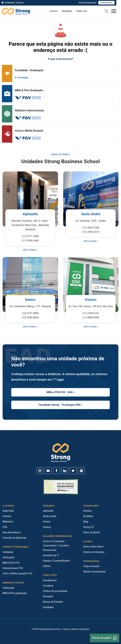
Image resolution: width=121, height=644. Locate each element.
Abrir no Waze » (30, 250)
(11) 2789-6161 (91, 313)
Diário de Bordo (92, 532)
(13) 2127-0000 (30, 313)
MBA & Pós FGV (11, 563)
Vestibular (8, 552)
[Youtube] (48, 471)
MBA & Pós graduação (15, 593)
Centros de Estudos (94, 552)
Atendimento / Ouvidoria (13, 3)
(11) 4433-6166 (91, 228)
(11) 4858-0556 (91, 318)
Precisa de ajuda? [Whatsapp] (105, 638)
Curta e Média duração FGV (17, 573)
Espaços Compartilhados (56, 561)
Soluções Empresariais (92, 3)
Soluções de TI (51, 555)
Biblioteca (8, 522)
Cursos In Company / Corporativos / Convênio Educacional (56, 546)
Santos (30, 300)
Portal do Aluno (111, 3)
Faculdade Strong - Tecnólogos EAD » (60, 405)
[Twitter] (73, 471)
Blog (86, 522)
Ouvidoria (48, 586)
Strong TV (89, 527)
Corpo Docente (91, 566)
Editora (47, 566)
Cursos (53, 11)
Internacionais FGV (13, 568)
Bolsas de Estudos (53, 602)
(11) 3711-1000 (30, 236)
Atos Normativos (12, 532)
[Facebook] (56, 471)
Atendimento (50, 580)
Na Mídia (88, 516)
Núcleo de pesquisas (95, 572)
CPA (5, 527)
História (7, 516)
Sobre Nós (8, 511)
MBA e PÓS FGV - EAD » (60, 392)
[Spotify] (81, 471)
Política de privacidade (55, 591)
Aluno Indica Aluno (93, 547)
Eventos (88, 511)
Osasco (91, 300)
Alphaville (30, 214)
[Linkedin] (65, 471)
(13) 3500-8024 (30, 318)
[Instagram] (40, 471)
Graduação (8, 557)
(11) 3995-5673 (91, 232)
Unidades (67, 11)
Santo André (91, 214)
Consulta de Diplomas (14, 538)
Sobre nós (82, 11)
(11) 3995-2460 (30, 241)
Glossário (48, 596)
